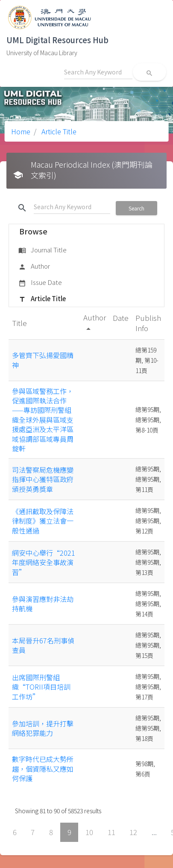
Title (20, 323)
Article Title (58, 131)
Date (121, 318)
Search (136, 208)
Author (34, 267)
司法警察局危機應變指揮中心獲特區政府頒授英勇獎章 (43, 479)
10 (89, 832)
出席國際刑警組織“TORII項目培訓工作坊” (41, 687)
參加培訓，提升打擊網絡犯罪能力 (43, 728)
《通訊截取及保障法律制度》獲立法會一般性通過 (43, 521)
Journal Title (43, 250)
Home (21, 131)
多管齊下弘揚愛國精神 (43, 360)
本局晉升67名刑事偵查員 (43, 645)
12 (133, 832)
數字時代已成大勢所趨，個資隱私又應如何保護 (43, 769)
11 (111, 832)
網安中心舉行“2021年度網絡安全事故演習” (44, 562)
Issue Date (40, 283)
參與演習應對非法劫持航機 (43, 604)
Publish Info (148, 323)
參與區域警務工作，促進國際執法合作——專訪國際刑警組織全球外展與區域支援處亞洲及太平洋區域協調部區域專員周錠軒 (43, 420)
